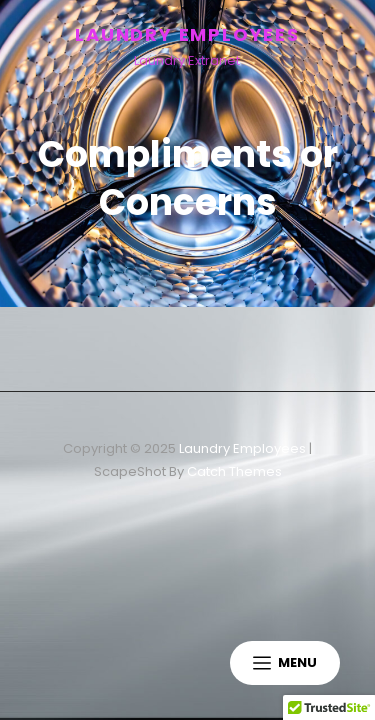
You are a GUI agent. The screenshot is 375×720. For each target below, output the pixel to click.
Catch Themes (234, 471)
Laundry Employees (187, 34)
